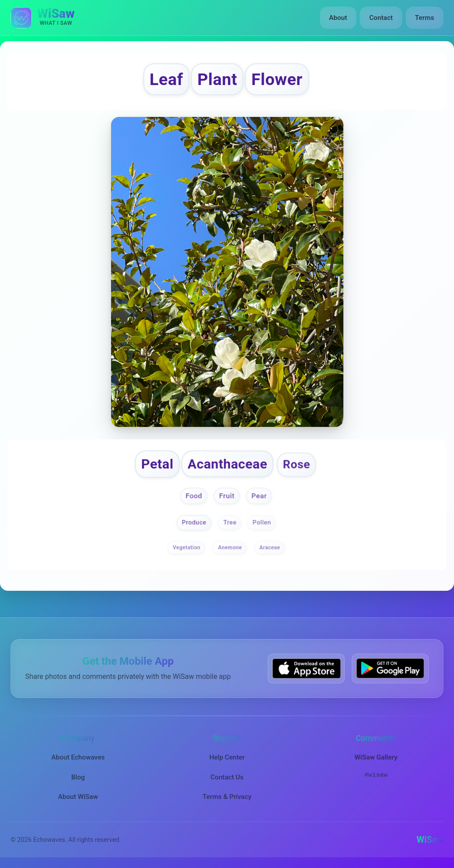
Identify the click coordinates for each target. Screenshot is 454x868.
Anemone (230, 547)
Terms (425, 18)
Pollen (262, 523)
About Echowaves (78, 757)
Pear (259, 496)
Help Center (227, 757)
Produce (194, 523)
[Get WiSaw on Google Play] (390, 668)
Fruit (227, 496)
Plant (217, 79)
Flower (277, 79)
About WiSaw (78, 797)
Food (194, 496)
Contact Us (227, 777)
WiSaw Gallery (376, 757)
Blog (78, 777)
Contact (381, 18)
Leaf (166, 79)
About (338, 18)
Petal (157, 464)
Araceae (270, 547)
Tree (230, 523)
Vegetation (187, 547)
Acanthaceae (227, 464)
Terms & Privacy (227, 797)
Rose (297, 464)
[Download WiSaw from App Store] (306, 668)
